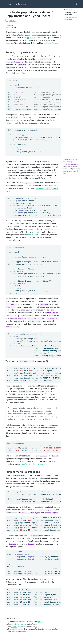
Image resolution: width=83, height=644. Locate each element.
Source (48, 419)
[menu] (5, 4)
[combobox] (78, 4)
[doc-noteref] (36, 56)
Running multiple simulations (71, 18)
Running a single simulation (71, 14)
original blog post (20, 624)
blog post (33, 35)
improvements (39, 464)
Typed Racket (52, 43)
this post (14, 627)
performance (28, 464)
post (65, 173)
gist (40, 622)
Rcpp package (31, 38)
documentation (34, 235)
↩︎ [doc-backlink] (42, 622)
